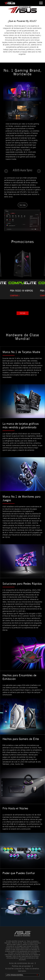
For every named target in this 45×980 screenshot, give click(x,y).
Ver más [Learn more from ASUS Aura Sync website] (23, 205)
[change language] (22, 975)
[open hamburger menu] (41, 3)
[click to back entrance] (20, 3)
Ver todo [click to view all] (23, 313)
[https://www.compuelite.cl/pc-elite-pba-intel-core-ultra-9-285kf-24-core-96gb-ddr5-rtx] (23, 296)
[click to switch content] (6, 171)
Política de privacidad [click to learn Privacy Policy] (21, 966)
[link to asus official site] (23, 934)
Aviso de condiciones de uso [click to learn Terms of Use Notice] (21, 963)
